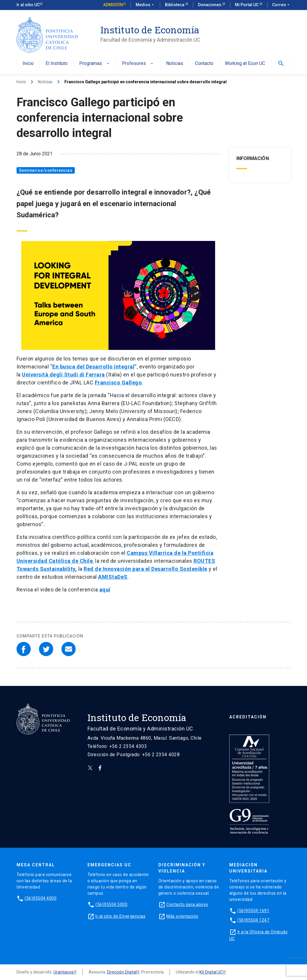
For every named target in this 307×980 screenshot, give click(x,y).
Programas (95, 64)
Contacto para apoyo (187, 904)
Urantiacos (64, 972)
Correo (281, 5)
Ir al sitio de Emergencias (120, 916)
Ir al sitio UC (28, 5)
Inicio (28, 64)
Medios (145, 5)
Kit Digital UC (211, 972)
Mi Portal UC (247, 5)
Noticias (175, 64)
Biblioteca (175, 5)
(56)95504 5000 (111, 904)
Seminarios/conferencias (46, 170)
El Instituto (57, 64)
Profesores (138, 64)
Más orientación (182, 916)
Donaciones (210, 5)
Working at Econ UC (245, 64)
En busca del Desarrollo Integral (93, 367)
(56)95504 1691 (253, 911)
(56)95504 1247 (253, 920)
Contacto (204, 64)
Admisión (113, 5)
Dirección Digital (122, 972)
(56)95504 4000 (40, 898)
